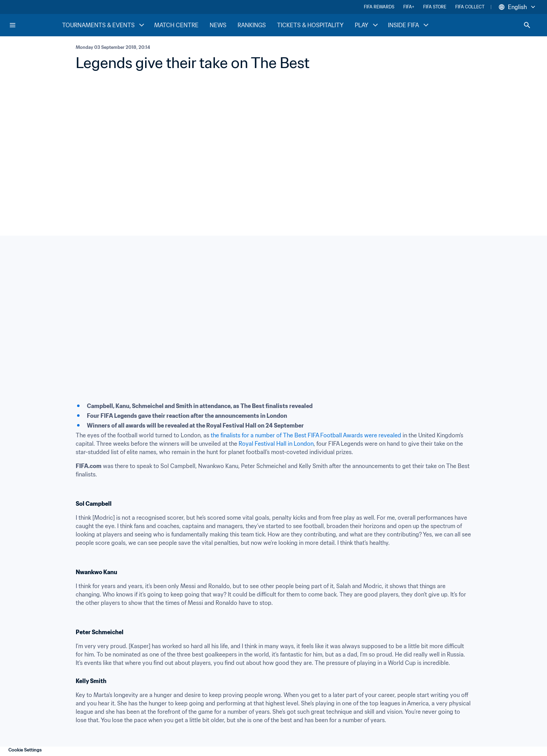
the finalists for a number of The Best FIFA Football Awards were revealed (306, 435)
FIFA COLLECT (470, 7)
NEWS (218, 25)
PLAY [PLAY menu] (367, 25)
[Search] (527, 25)
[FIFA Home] (35, 25)
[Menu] (13, 25)
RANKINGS (252, 25)
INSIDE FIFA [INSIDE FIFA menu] (409, 25)
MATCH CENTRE (176, 25)
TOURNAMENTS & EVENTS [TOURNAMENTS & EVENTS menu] (104, 25)
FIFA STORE (435, 7)
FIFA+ (409, 7)
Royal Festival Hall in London (276, 444)
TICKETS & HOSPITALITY (310, 25)
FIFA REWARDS (379, 7)
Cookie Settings (25, 750)
